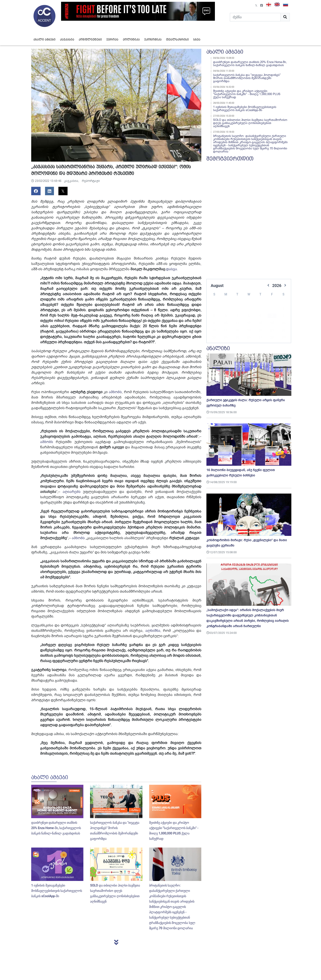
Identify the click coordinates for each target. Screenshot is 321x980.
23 (214, 331)
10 (226, 316)
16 (214, 323)
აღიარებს (72, 492)
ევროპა (112, 40)
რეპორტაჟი (91, 181)
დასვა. (172, 269)
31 (226, 338)
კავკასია (67, 40)
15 (284, 316)
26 (249, 331)
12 (249, 316)
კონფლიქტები (90, 40)
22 (284, 323)
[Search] (255, 17)
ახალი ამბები (44, 40)
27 (260, 331)
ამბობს (115, 392)
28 (272, 331)
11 (237, 316)
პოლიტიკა (131, 40)
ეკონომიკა (153, 40)
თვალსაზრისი (177, 40)
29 (284, 331)
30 (214, 338)
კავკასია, (72, 181)
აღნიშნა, (152, 631)
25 (237, 331)
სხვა (197, 40)
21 (272, 323)
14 (272, 316)
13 (260, 316)
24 (226, 331)
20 (260, 323)
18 (237, 323)
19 (249, 323)
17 (226, 323)
